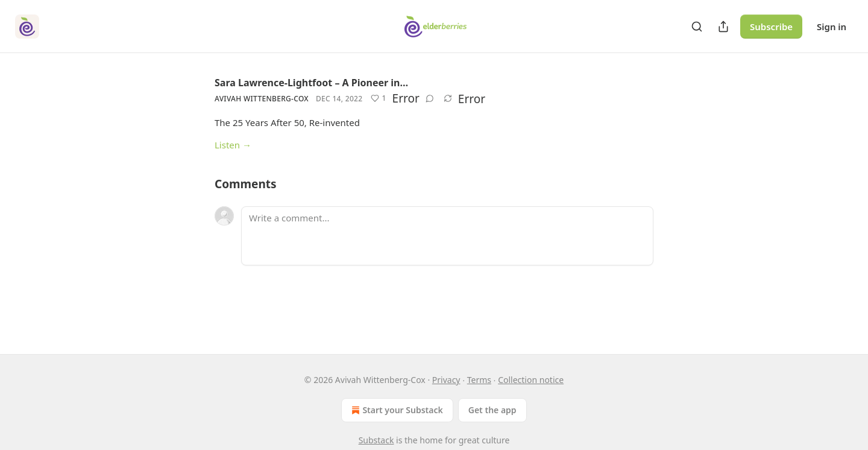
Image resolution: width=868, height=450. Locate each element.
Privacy (446, 380)
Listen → (233, 145)
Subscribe (771, 27)
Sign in (832, 27)
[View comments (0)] (430, 98)
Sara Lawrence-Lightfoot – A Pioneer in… (311, 83)
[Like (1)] (378, 98)
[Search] (697, 27)
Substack (376, 440)
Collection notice (531, 380)
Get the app (492, 410)
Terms (479, 380)
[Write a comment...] (447, 236)
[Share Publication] (723, 27)
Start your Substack (396, 410)
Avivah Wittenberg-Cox (262, 99)
